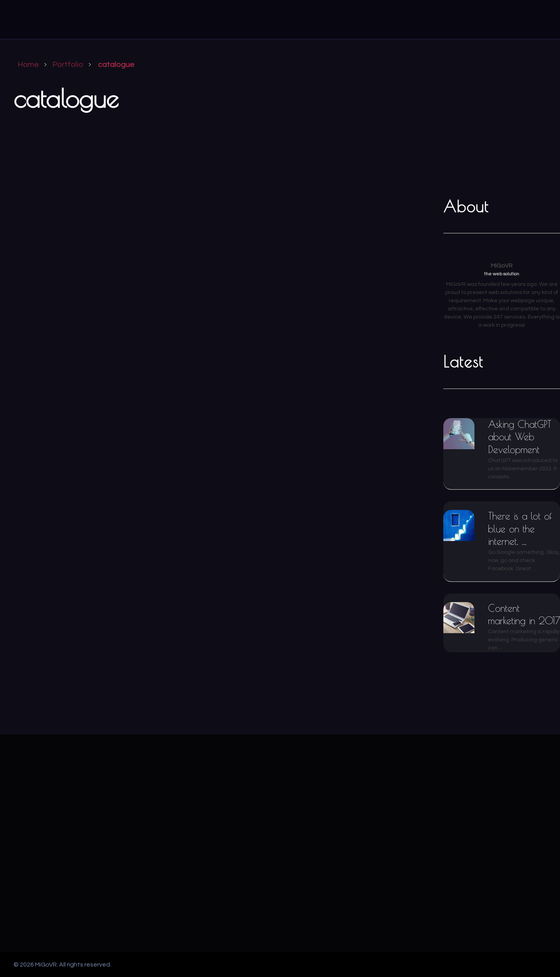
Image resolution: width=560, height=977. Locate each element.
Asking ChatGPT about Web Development (520, 437)
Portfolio (68, 65)
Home (28, 65)
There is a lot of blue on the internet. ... (520, 529)
